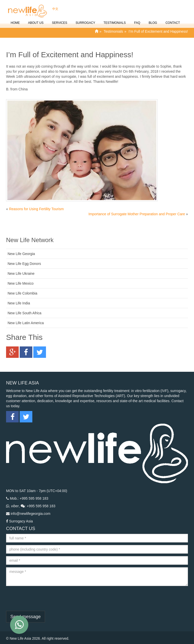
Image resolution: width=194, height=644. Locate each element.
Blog (152, 20)
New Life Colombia (22, 293)
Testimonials (114, 20)
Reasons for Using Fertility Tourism (37, 209)
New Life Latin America (26, 323)
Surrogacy (85, 20)
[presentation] (44, 598)
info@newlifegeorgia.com (30, 514)
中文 (55, 6)
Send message (26, 617)
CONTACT (172, 20)
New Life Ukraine (21, 274)
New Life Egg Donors (24, 264)
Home (15, 20)
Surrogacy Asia (21, 521)
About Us (35, 20)
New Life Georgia (21, 254)
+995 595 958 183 (34, 498)
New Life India (19, 303)
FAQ (137, 20)
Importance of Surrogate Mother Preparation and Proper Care (137, 214)
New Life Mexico (21, 283)
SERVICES (59, 20)
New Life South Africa (25, 313)
